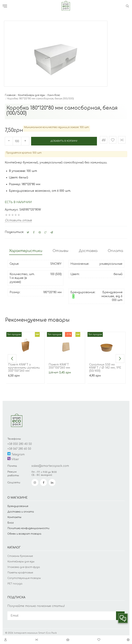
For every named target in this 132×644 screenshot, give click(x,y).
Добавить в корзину (64, 140)
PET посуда (15, 582)
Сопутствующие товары (24, 576)
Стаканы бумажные (20, 554)
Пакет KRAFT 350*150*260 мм (59, 364)
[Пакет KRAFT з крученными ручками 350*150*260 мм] (25, 343)
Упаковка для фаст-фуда (24, 565)
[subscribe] (62, 614)
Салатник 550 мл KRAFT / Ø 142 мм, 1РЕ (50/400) (105, 366)
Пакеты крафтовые (20, 571)
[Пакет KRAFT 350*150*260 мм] (66, 343)
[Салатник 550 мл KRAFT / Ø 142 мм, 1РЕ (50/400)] (106, 343)
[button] (12, 357)
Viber (13, 457)
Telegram (16, 452)
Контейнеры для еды (21, 560)
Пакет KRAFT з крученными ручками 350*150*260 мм (24, 366)
